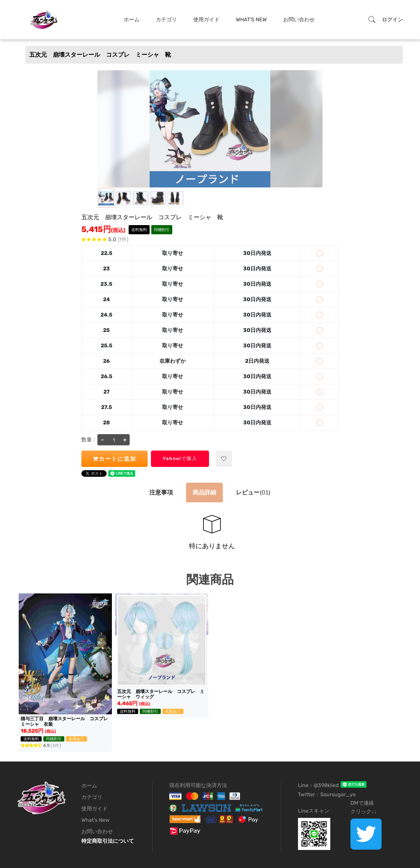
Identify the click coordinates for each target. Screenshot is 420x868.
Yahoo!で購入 (180, 459)
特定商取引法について (108, 841)
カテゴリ (166, 19)
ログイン (392, 19)
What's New (251, 19)
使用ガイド (206, 19)
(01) (253, 492)
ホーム (132, 19)
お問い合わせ (299, 19)
